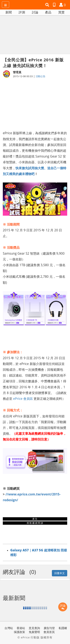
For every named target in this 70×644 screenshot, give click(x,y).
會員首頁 (49, 632)
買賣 (61, 12)
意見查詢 (34, 628)
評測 (22, 12)
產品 (48, 12)
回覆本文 (60, 573)
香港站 (21, 628)
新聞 (9, 12)
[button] (48, 5)
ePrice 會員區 (23, 399)
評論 (63, 607)
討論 (35, 12)
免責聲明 (34, 632)
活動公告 (41, 76)
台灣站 (9, 628)
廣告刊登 (49, 628)
